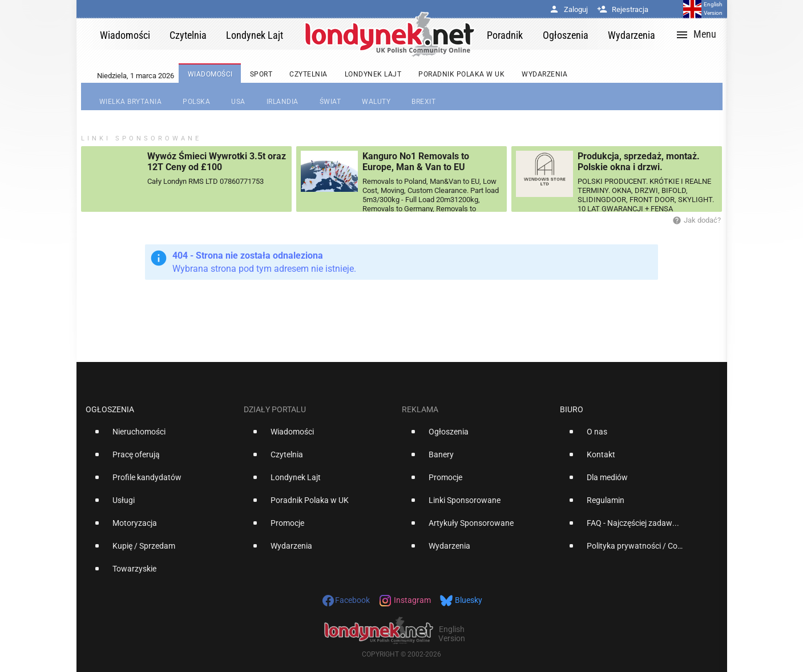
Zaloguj (568, 9)
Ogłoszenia (110, 409)
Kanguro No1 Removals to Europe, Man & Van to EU (416, 162)
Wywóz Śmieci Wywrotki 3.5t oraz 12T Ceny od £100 (217, 162)
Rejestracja (623, 9)
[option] (160, 436)
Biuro (572, 409)
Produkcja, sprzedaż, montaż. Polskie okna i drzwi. (639, 162)
